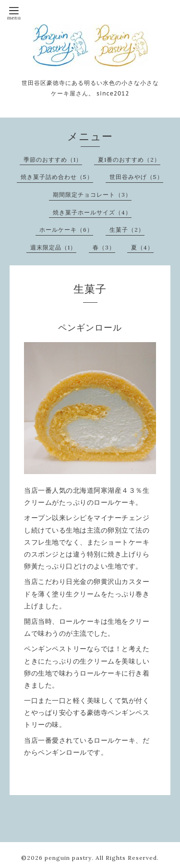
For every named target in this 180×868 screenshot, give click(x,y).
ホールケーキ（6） (66, 230)
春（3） (104, 247)
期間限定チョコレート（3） (92, 195)
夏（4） (142, 247)
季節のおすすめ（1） (53, 160)
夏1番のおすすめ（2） (129, 160)
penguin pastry (68, 858)
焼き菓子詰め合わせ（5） (57, 177)
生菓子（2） (127, 230)
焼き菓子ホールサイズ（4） (92, 212)
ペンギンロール (90, 327)
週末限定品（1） (53, 247)
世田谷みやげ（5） (136, 177)
